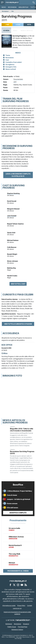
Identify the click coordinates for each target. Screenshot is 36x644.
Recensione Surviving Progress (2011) (22, 452)
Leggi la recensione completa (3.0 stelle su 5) (18, 175)
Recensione (10, 58)
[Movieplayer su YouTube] (22, 585)
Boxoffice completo (18, 513)
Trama (8, 55)
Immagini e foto (11, 67)
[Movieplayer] (18, 581)
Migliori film (23, 7)
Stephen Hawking (13, 193)
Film (13, 11)
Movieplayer (5, 11)
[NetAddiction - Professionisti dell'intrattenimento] (23, 620)
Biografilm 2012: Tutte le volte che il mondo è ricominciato (22, 430)
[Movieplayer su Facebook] (10, 585)
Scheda (6, 30)
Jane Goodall (12, 216)
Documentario (18, 79)
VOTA (29, 25)
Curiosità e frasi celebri (14, 62)
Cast (7, 60)
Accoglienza (10, 64)
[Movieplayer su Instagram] (18, 585)
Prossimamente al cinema (18, 571)
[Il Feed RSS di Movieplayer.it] (26, 585)
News (4, 7)
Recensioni (12, 7)
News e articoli (11, 69)
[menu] (2, 2)
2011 (15, 82)
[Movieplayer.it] (12, 2)
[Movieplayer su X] (14, 585)
